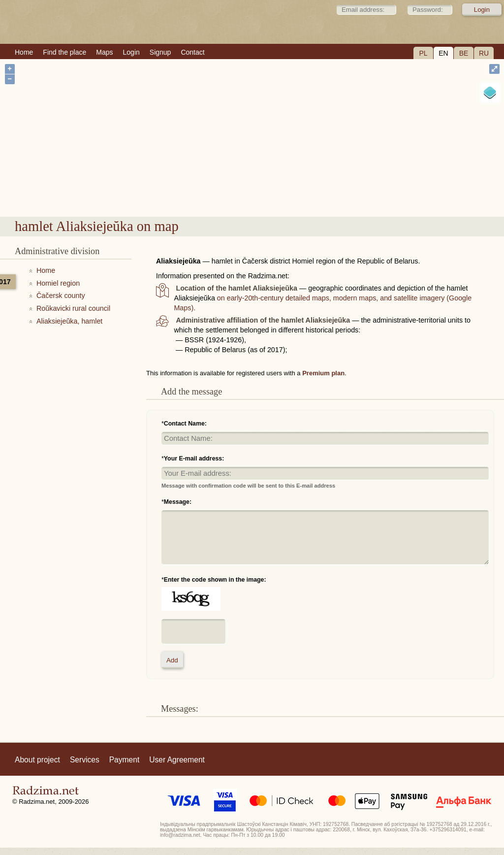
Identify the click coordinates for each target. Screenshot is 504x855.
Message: (178, 502)
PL (423, 53)
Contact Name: (185, 424)
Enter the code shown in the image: (215, 580)
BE (464, 53)
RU (484, 53)
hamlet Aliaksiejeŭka (297, 190)
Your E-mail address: (194, 459)
